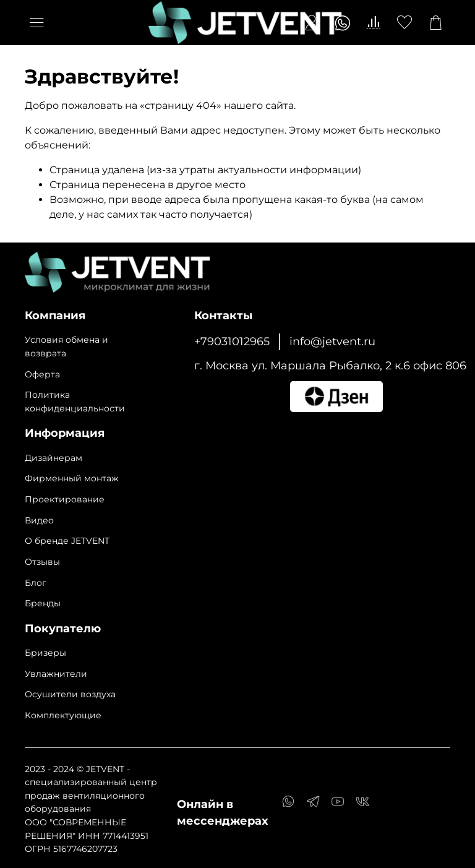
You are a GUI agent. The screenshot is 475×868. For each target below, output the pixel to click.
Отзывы (42, 562)
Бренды (43, 603)
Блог (36, 583)
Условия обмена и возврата (66, 346)
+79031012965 (232, 341)
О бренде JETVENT (67, 541)
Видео (39, 520)
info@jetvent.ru (332, 341)
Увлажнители (56, 674)
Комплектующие (63, 715)
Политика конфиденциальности (75, 402)
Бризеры (45, 653)
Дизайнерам (53, 458)
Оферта (42, 374)
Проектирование (65, 499)
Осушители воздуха (70, 694)
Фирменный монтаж (72, 478)
